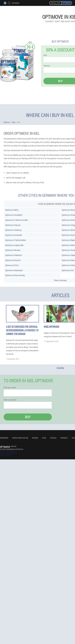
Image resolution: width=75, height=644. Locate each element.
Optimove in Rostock (13, 260)
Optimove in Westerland (14, 270)
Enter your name (10, 387)
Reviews (35, 438)
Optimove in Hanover (13, 225)
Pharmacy (64, 438)
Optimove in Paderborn (14, 255)
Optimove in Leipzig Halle (14, 245)
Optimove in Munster (13, 250)
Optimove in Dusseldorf (14, 215)
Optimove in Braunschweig (15, 275)
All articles (60, 368)
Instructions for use (20, 438)
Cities (44, 438)
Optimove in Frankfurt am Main (17, 220)
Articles (53, 438)
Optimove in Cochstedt (14, 235)
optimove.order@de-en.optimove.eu (12, 449)
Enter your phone (10, 400)
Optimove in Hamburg (13, 230)
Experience (4, 438)
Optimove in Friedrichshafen (16, 240)
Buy (28, 417)
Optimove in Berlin (12, 210)
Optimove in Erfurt (12, 265)
